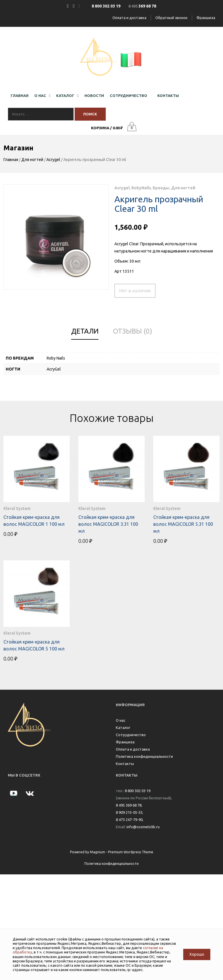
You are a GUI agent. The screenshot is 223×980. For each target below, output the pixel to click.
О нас (121, 720)
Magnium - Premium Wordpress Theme (122, 852)
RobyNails (141, 188)
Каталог (123, 727)
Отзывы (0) (133, 331)
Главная (11, 160)
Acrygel (53, 160)
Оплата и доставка (129, 18)
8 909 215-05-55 (129, 812)
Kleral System (17, 508)
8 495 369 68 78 (129, 805)
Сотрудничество (131, 735)
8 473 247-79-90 (129, 820)
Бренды (161, 188)
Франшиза (206, 18)
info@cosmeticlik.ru (143, 827)
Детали (85, 331)
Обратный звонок (171, 18)
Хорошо (197, 954)
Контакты (125, 764)
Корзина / (107, 128)
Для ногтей (32, 160)
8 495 (142, 6)
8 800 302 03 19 (138, 791)
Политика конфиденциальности (144, 756)
